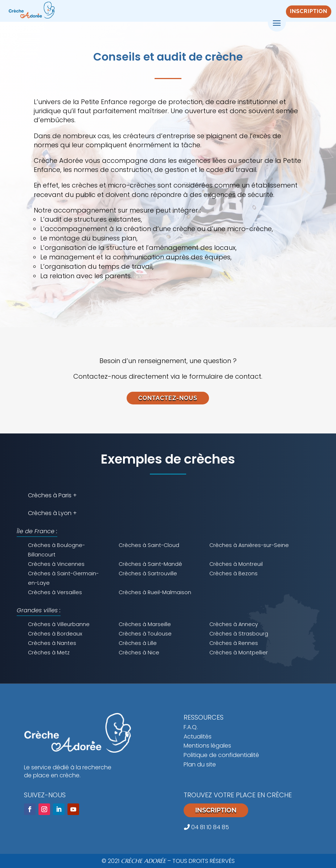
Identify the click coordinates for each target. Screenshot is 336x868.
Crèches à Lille (138, 643)
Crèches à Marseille (145, 624)
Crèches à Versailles (55, 592)
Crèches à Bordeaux (55, 634)
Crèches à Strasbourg (239, 634)
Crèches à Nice (139, 653)
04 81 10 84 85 (206, 827)
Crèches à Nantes (52, 643)
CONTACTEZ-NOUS (168, 398)
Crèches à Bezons (233, 573)
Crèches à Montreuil (236, 564)
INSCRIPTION (309, 11)
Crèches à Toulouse (145, 634)
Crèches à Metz (49, 653)
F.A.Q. (191, 727)
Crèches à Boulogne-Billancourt (56, 550)
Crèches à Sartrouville (148, 573)
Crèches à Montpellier (239, 653)
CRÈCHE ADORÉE (143, 861)
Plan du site (200, 764)
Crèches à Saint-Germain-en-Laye (63, 578)
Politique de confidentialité (221, 755)
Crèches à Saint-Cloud (149, 545)
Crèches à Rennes (234, 643)
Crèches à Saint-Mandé (150, 564)
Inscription (216, 810)
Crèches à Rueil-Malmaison (155, 592)
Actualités (198, 737)
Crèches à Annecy (234, 624)
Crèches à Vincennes (56, 564)
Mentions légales (207, 746)
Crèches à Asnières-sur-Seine (249, 545)
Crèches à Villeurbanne (59, 624)
